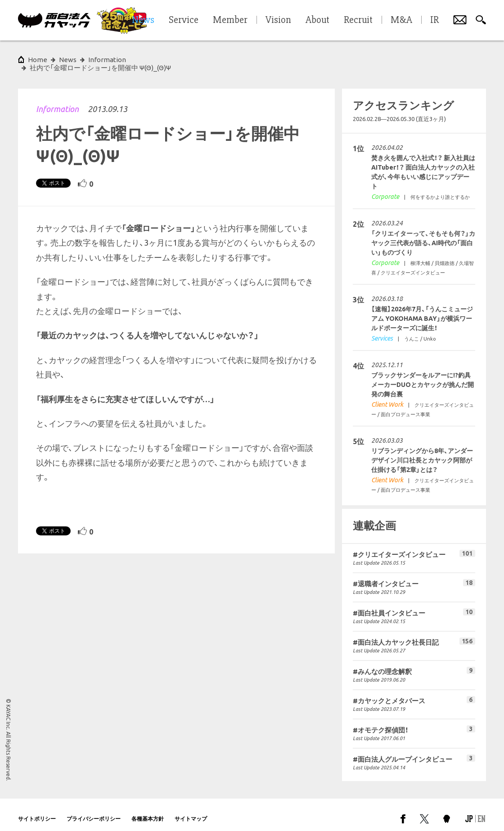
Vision (278, 20)
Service (184, 20)
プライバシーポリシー (94, 811)
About (317, 20)
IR (434, 20)
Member (230, 20)
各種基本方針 (148, 811)
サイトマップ (191, 811)
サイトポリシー (37, 811)
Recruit (358, 20)
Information (57, 101)
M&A (401, 20)
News (68, 60)
